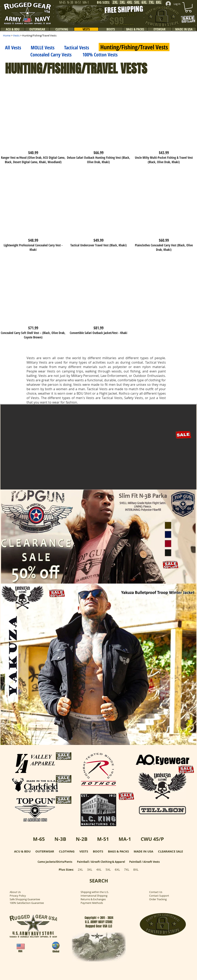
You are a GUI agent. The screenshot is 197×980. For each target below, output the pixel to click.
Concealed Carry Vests (38, 54)
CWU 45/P (152, 839)
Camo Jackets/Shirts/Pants (55, 862)
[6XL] (144, 2)
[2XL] (115, 2)
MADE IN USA (143, 851)
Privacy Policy (18, 896)
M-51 (103, 839)
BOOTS (98, 851)
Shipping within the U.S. (95, 892)
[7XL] (151, 2)
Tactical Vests (77, 47)
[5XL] (137, 2)
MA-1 (125, 839)
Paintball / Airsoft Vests (144, 862)
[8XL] (159, 2)
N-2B (82, 839)
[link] (188, 7)
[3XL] (122, 2)
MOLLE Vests (43, 47)
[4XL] (130, 2)
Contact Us (156, 892)
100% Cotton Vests (100, 54)
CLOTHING (67, 851)
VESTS (84, 851)
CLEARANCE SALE (170, 851)
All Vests (13, 47)
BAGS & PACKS (118, 851)
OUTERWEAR (45, 851)
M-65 (39, 839)
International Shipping (94, 896)
